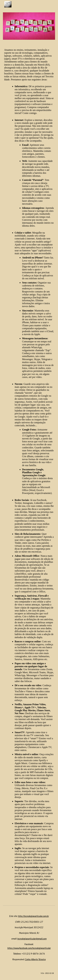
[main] (29, 472)
